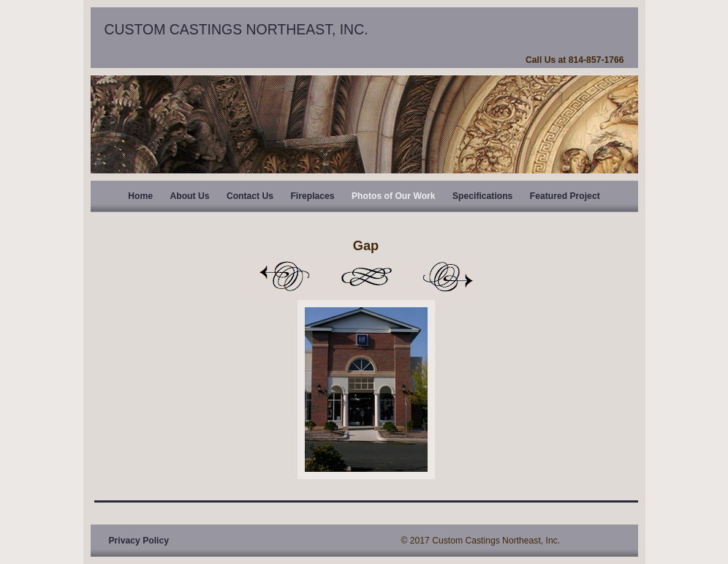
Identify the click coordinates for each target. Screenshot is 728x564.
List (366, 277)
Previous (284, 277)
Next (448, 277)
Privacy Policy (139, 541)
